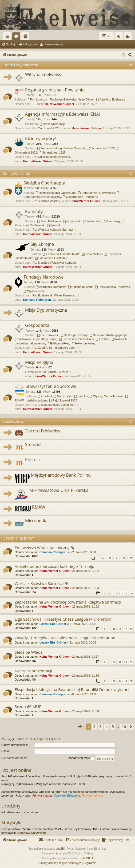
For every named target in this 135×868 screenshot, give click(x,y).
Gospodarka (37, 325)
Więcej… (8, 37)
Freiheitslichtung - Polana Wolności (62, 148)
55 (125, 593)
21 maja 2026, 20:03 (83, 642)
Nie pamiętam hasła (14, 758)
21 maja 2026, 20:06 (83, 624)
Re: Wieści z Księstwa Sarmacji (53, 230)
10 (114, 629)
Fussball (45, 396)
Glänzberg (112, 221)
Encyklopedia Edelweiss (112, 287)
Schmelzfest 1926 (101, 148)
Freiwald (54, 225)
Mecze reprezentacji (33, 671)
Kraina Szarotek (16, 173)
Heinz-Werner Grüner (59, 104)
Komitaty (34, 211)
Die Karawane (48, 335)
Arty (58, 853)
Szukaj (11, 44)
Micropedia (36, 521)
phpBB (60, 849)
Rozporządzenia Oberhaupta (56, 193)
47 (120, 681)
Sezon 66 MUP (28, 706)
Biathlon (81, 396)
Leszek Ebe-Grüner (53, 624)
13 (131, 629)
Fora (17, 37)
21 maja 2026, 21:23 (86, 588)
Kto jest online (16, 770)
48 (125, 681)
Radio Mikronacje (53, 124)
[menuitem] (130, 55)
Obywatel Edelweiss (67, 795)
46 (114, 681)
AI (106, 36)
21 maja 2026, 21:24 (86, 571)
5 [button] (113, 727)
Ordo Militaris (92, 254)
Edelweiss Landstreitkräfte (61, 254)
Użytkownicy (26, 37)
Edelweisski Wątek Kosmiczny (42, 548)
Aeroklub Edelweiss (111, 99)
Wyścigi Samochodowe (106, 396)
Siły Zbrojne (42, 244)
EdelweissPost (58, 343)
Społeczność (13, 421)
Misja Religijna (39, 362)
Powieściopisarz (92, 795)
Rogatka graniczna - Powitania (55, 90)
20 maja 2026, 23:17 (86, 657)
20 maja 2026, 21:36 (86, 676)
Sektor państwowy (74, 335)
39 (131, 662)
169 (131, 558)
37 (120, 662)
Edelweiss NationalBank (76, 339)
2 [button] (94, 727)
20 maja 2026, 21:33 (84, 694)
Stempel (33, 444)
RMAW (39, 507)
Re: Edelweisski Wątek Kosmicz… (55, 295)
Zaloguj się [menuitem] (120, 37)
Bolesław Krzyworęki (32, 833)
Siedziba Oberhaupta (44, 183)
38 (125, 662)
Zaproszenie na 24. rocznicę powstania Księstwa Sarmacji (68, 602)
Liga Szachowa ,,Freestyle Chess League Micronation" (64, 619)
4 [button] (107, 727)
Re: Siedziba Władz (45, 201)
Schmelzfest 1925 (52, 152)
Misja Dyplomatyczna (46, 310)
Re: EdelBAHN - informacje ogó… (55, 348)
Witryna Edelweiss (43, 74)
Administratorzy (42, 795)
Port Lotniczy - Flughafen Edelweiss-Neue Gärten (61, 99)
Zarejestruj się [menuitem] (129, 37)
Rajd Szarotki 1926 (63, 400)
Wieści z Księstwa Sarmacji (39, 583)
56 (131, 593)
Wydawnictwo (34, 291)
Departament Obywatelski (96, 193)
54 (120, 593)
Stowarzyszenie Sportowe (51, 386)
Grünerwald (72, 221)
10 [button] (124, 727)
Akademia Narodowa (51, 287)
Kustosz (33, 460)
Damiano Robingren (37, 300)
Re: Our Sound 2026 (46, 128)
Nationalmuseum (81, 287)
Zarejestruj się (54, 44)
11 (120, 629)
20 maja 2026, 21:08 (86, 711)
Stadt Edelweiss (49, 221)
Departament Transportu (80, 197)
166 (109, 558)
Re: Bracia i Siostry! (56, 372)
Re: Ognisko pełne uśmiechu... (53, 157)
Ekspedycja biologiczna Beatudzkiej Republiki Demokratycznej (72, 689)
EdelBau (103, 339)
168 (123, 558)
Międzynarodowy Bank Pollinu (61, 475)
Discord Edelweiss (42, 431)
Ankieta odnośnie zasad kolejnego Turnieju (55, 566)
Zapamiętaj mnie (81, 758)
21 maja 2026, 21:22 (86, 606)
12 (125, 629)
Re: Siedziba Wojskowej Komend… (56, 263)
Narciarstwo (63, 396)
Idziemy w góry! (40, 139)
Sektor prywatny (83, 343)
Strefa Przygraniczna (20, 65)
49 (131, 681)
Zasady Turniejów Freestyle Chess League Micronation (65, 638)
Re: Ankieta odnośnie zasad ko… (54, 405)
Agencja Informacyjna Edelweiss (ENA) (63, 114)
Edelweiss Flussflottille (51, 258)
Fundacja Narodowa (44, 277)
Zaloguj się (30, 44)
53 (114, 593)
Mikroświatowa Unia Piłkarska (59, 490)
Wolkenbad (92, 221)
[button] (80, 727)
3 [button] (101, 727)
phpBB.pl (87, 858)
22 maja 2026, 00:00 (84, 552)
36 (114, 662)
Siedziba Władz (29, 652)
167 (116, 558)
